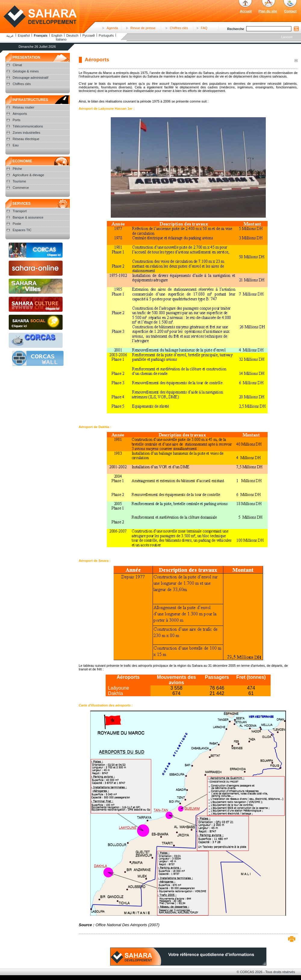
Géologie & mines (26, 71)
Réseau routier (23, 107)
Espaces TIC (22, 230)
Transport (20, 211)
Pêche (17, 169)
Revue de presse (143, 28)
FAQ (204, 28)
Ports (17, 120)
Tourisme (19, 181)
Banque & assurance (28, 217)
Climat (17, 65)
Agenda (112, 28)
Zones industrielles (26, 133)
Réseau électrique (26, 139)
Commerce (21, 188)
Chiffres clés (179, 28)
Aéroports (20, 114)
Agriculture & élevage (28, 175)
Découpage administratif (31, 78)
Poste (17, 224)
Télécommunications (28, 126)
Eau (16, 145)
